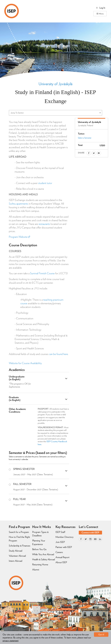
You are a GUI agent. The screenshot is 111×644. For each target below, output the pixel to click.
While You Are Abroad (43, 554)
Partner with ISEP (64, 547)
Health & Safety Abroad (44, 559)
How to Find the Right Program (19, 539)
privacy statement (11, 641)
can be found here (58, 354)
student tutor (45, 183)
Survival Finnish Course (42, 273)
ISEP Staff (60, 532)
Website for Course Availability (25, 363)
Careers (59, 552)
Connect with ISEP (90, 533)
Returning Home (40, 564)
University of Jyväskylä (55, 84)
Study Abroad (16, 551)
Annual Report (62, 557)
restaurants (44, 224)
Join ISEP (60, 542)
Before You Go (39, 549)
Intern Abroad (16, 561)
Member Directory (64, 537)
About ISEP (61, 562)
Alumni (36, 570)
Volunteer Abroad (17, 556)
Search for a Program (19, 532)
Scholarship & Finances (20, 546)
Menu (100, 14)
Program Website (19, 237)
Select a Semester (85, 138)
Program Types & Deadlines (40, 534)
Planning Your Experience (39, 542)
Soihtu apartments (18, 204)
